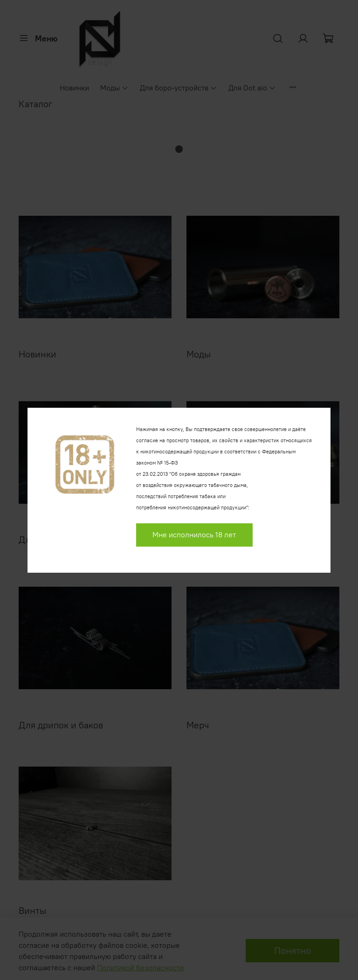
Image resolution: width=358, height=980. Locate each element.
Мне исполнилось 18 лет (194, 535)
